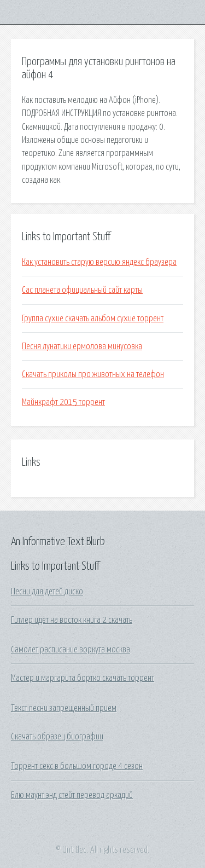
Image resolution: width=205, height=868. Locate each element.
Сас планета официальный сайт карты (82, 290)
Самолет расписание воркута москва (71, 650)
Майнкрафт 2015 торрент (63, 402)
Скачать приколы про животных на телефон (93, 374)
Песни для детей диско (47, 592)
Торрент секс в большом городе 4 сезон (77, 766)
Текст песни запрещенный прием (64, 708)
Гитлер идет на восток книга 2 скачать (72, 620)
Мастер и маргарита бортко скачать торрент (83, 678)
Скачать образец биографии (57, 737)
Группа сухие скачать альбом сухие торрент (93, 319)
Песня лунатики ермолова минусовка (82, 346)
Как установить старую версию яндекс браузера (99, 262)
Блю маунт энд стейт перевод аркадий (72, 795)
